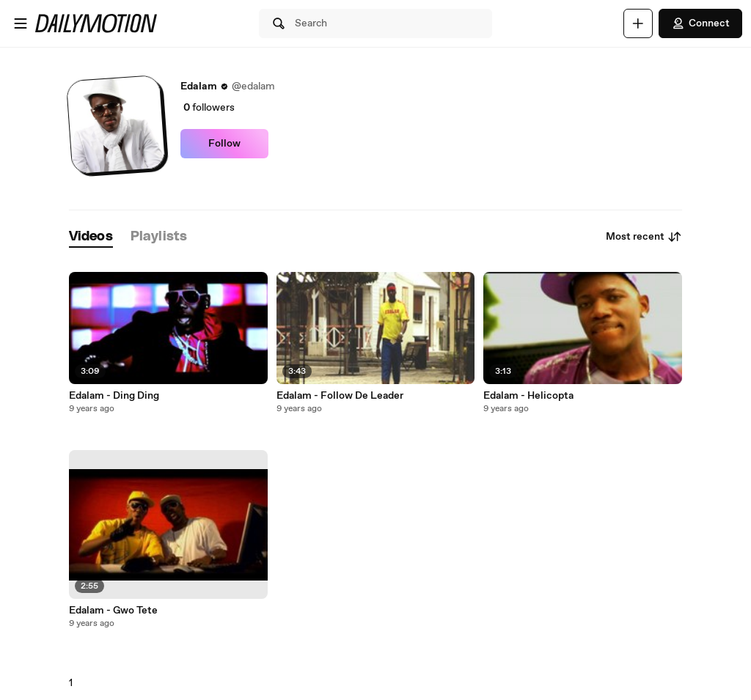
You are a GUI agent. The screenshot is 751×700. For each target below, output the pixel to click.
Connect (700, 23)
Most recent (644, 237)
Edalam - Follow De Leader (340, 396)
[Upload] (638, 23)
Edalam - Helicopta (528, 396)
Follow (224, 144)
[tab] (91, 237)
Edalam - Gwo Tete (113, 611)
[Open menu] (21, 23)
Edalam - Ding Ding (114, 396)
